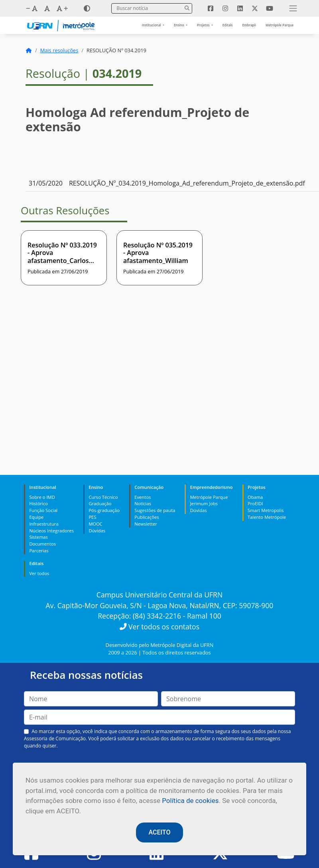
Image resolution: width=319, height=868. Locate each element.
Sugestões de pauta (155, 510)
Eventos (143, 497)
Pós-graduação (104, 510)
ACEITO (160, 832)
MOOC (96, 524)
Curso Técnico (103, 497)
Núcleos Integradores (51, 531)
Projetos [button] (204, 25)
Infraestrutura (44, 524)
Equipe (36, 517)
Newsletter (146, 524)
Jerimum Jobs (204, 503)
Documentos (42, 544)
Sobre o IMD (42, 497)
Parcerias (39, 551)
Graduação (100, 503)
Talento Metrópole (267, 517)
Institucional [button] (152, 25)
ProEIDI (255, 503)
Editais (228, 25)
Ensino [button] (179, 25)
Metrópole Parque (280, 25)
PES (92, 517)
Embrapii (249, 25)
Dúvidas (97, 531)
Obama (255, 497)
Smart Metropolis (266, 510)
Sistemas (38, 537)
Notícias (143, 503)
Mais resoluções (59, 50)
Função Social (43, 510)
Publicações (147, 517)
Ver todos (39, 573)
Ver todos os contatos (159, 627)
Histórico (38, 503)
